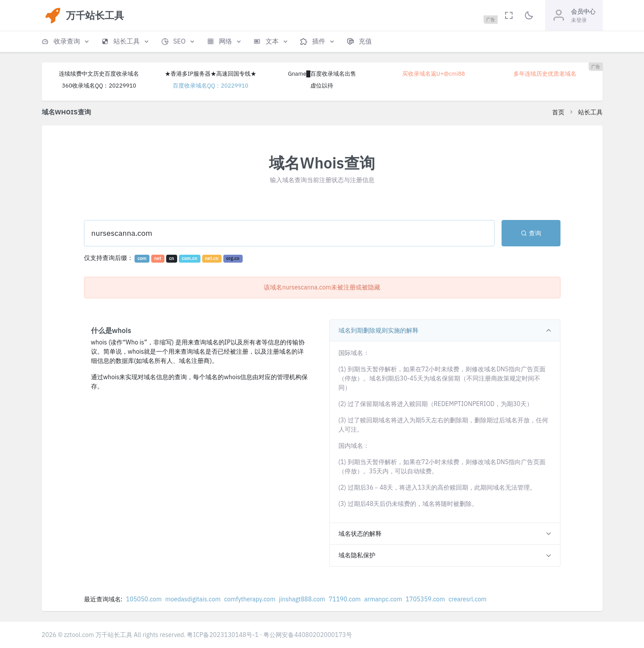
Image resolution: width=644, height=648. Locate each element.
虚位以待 (322, 86)
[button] (66, 42)
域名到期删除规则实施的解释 (378, 330)
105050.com (144, 599)
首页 (558, 112)
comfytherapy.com (250, 599)
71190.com (345, 599)
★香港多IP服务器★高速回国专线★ (211, 74)
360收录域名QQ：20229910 (99, 86)
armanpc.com (383, 599)
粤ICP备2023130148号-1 (223, 635)
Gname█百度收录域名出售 (322, 74)
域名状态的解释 (360, 534)
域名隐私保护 (357, 555)
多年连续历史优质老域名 (545, 74)
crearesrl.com (468, 599)
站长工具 (590, 112)
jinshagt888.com (302, 599)
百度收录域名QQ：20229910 (211, 86)
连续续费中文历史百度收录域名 (99, 74)
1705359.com (426, 599)
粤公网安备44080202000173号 (308, 635)
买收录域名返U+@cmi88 (434, 74)
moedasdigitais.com (193, 599)
